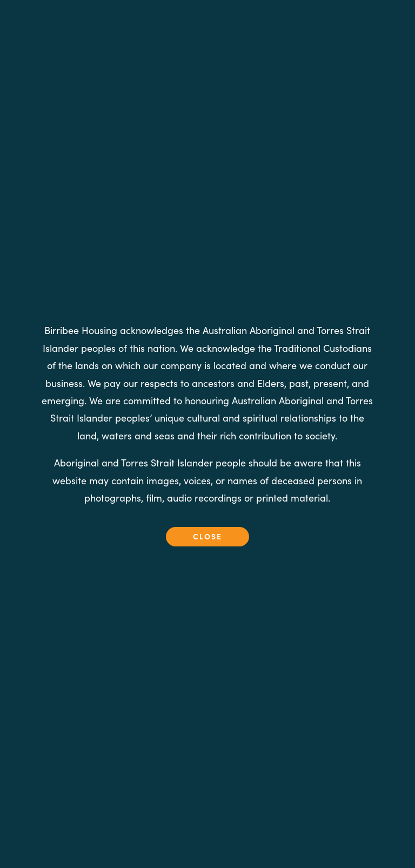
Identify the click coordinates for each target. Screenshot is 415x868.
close (207, 536)
